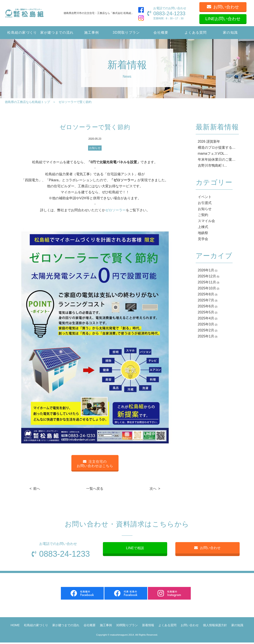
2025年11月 (207, 282)
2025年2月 (206, 330)
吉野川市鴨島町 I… (213, 166)
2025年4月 (206, 318)
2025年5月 (206, 312)
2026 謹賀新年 (209, 141)
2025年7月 (206, 300)
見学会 (203, 239)
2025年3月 (206, 324)
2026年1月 (206, 270)
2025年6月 (206, 306)
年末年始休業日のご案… (217, 159)
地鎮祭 (203, 233)
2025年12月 (207, 276)
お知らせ (95, 148)
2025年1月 (206, 336)
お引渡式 (205, 203)
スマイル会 (206, 221)
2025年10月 (207, 288)
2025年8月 (206, 294)
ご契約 (203, 215)
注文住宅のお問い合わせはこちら (95, 464)
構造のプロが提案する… (217, 147)
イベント (205, 197)
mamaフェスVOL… (213, 153)
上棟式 (203, 227)
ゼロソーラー (116, 210)
